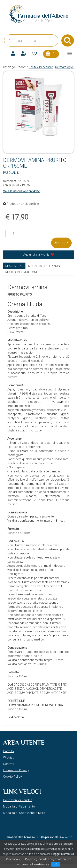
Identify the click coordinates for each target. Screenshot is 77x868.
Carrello (8, 751)
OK (56, 864)
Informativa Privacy (16, 770)
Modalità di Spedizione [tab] (45, 266)
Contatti (9, 764)
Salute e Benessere (41, 67)
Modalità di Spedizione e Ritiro (24, 813)
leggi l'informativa (63, 854)
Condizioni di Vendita (18, 800)
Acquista (61, 243)
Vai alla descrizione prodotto (22, 191)
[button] (7, 234)
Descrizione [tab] (14, 266)
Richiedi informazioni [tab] (21, 272)
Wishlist (8, 758)
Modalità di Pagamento (19, 807)
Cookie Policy (12, 777)
